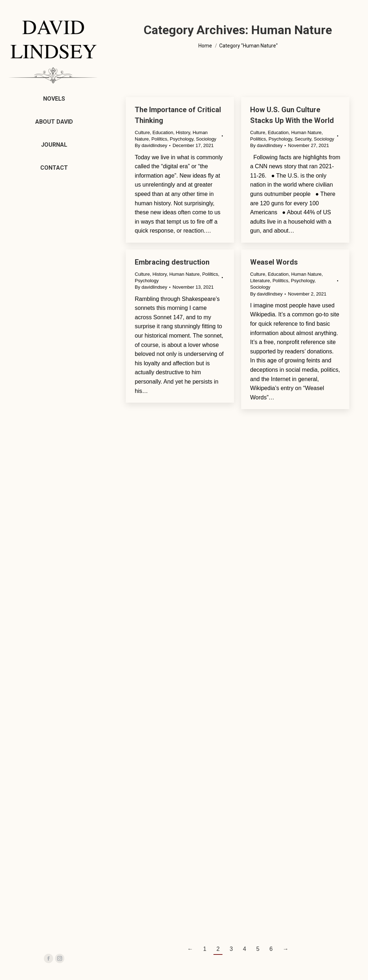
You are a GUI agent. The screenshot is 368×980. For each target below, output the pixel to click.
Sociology (206, 139)
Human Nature (306, 132)
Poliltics (159, 139)
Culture (142, 132)
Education (163, 132)
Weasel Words (274, 262)
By (151, 145)
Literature (260, 281)
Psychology (182, 139)
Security (303, 139)
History (183, 132)
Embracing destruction (172, 262)
